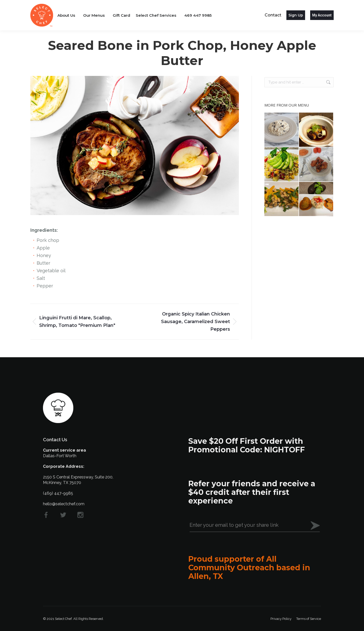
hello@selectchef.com (64, 504)
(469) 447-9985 (58, 493)
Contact (273, 15)
